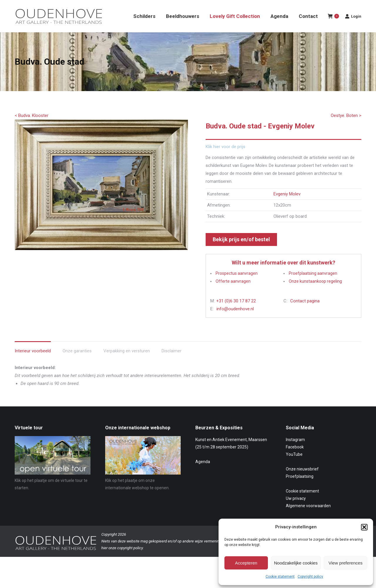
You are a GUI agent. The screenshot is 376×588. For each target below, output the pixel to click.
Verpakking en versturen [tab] (127, 361)
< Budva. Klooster (32, 126)
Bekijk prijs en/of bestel (241, 250)
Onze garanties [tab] (77, 361)
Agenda (203, 472)
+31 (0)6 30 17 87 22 (236, 311)
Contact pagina (305, 311)
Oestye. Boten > (346, 126)
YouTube (294, 465)
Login (353, 27)
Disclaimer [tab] (172, 361)
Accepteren (246, 563)
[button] (364, 527)
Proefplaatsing (300, 487)
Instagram (295, 450)
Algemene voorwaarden (308, 516)
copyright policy (130, 558)
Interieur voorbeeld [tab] (33, 361)
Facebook (295, 458)
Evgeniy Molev (287, 205)
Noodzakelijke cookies (296, 563)
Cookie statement (280, 577)
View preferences (345, 563)
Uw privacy (296, 509)
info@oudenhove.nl (235, 319)
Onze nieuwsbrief (302, 480)
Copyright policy (310, 577)
